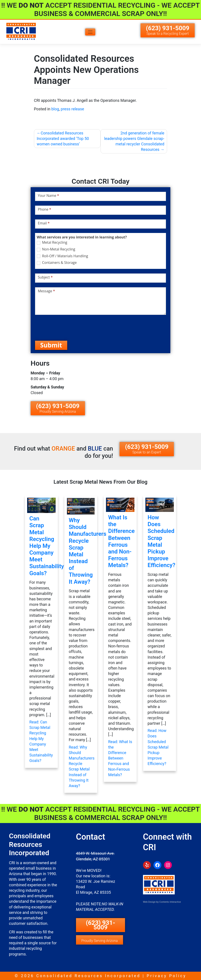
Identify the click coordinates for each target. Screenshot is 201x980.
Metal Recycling (52, 242)
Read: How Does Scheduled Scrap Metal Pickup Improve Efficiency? (158, 747)
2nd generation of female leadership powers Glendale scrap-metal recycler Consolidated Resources (134, 141)
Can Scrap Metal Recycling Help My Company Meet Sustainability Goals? (47, 546)
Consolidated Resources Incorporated (88, 976)
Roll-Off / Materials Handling (62, 256)
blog (55, 109)
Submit (51, 345)
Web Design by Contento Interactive (162, 902)
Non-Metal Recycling (56, 249)
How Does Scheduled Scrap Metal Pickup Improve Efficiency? (161, 541)
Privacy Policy (167, 976)
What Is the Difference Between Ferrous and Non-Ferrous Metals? (121, 541)
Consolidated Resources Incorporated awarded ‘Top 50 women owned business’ (63, 138)
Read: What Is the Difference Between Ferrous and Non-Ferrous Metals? (120, 758)
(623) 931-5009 (167, 30)
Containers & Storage (57, 263)
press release (72, 109)
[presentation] (68, 328)
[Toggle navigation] (90, 32)
